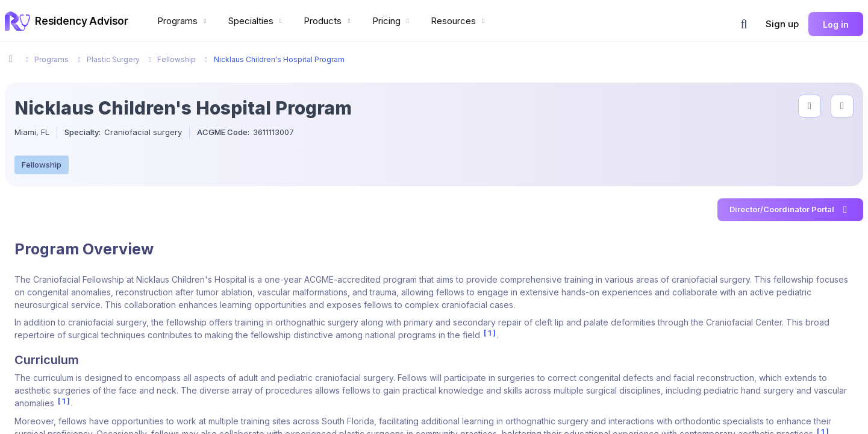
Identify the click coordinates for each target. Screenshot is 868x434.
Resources (459, 21)
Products (328, 21)
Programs (183, 21)
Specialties (257, 21)
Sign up (782, 24)
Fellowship (42, 165)
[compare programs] (842, 106)
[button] (744, 24)
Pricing (392, 21)
